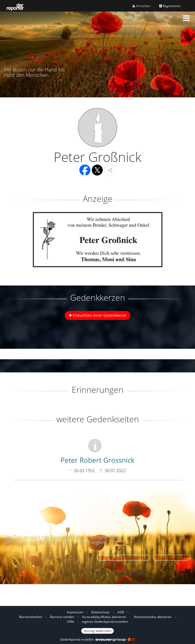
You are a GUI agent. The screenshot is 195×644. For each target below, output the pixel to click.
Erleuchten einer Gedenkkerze (97, 315)
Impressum (75, 612)
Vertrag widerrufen (97, 631)
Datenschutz (100, 612)
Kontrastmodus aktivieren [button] (153, 617)
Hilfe (71, 622)
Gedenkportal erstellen (97, 639)
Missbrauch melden (172, 558)
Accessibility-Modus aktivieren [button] (104, 617)
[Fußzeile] (97, 621)
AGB (121, 612)
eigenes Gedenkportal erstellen (105, 622)
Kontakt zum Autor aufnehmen (124, 558)
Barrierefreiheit (31, 617)
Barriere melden (62, 617)
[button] (186, 18)
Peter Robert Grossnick (97, 460)
